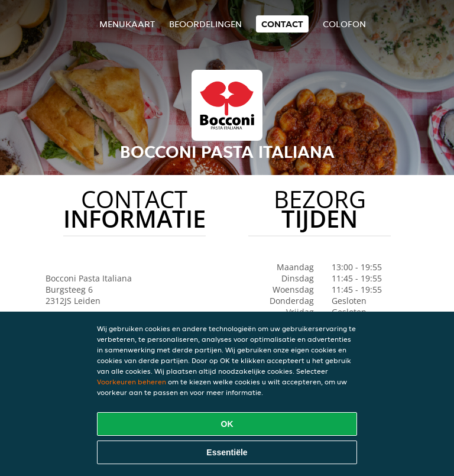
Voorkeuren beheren (132, 382)
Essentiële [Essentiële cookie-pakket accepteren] (227, 452)
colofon (344, 24)
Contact (282, 24)
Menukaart (127, 24)
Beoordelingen (205, 24)
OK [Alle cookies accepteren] (227, 424)
